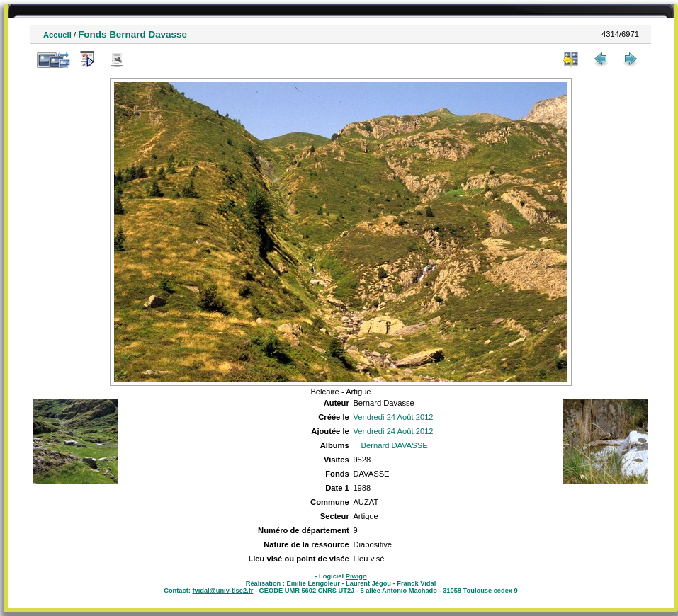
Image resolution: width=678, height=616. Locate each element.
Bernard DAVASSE (395, 445)
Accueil (57, 35)
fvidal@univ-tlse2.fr (222, 591)
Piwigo (356, 576)
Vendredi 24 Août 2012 (393, 417)
